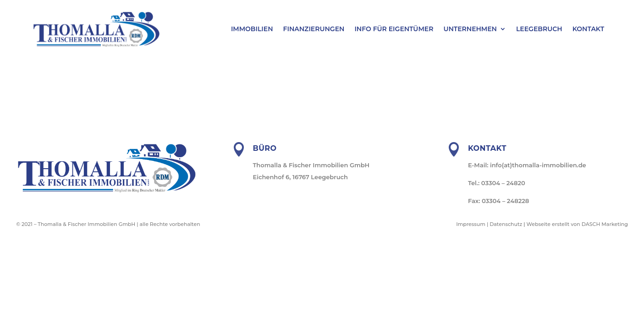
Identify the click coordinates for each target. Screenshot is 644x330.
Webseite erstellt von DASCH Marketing (577, 224)
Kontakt (588, 29)
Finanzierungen (314, 29)
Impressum (471, 224)
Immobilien (252, 29)
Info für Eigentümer (394, 29)
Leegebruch (539, 29)
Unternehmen (470, 29)
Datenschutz (506, 224)
